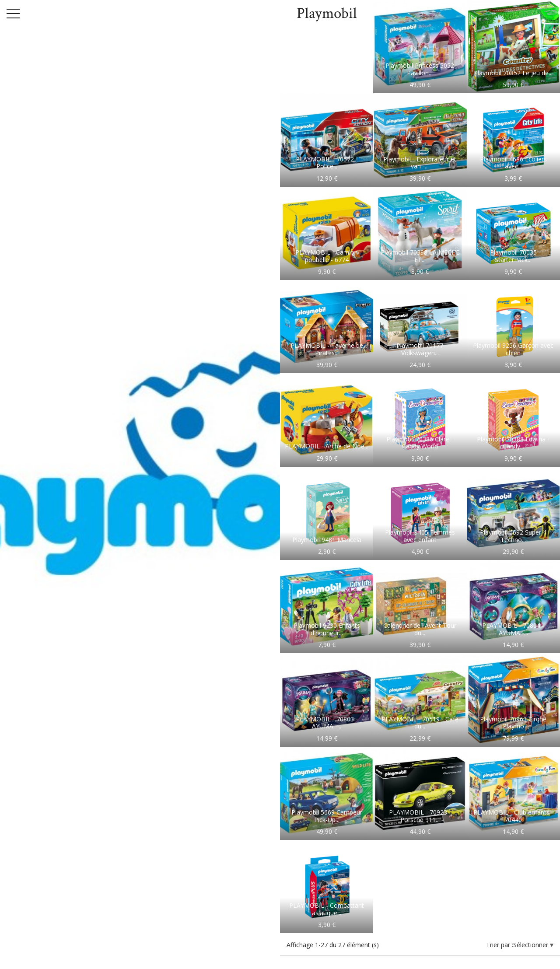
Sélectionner (532, 945)
